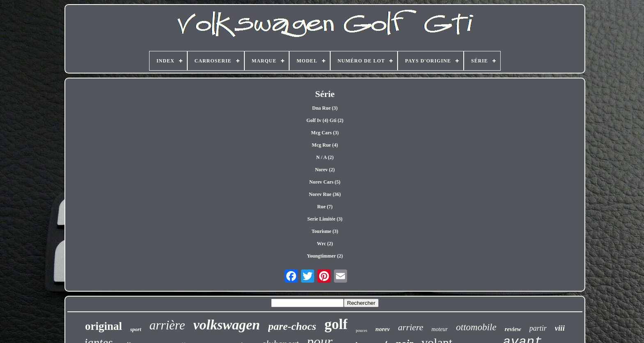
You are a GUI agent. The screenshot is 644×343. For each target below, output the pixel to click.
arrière (167, 325)
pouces (361, 330)
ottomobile (476, 327)
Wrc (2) (325, 244)
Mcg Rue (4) (325, 145)
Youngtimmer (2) (325, 256)
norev (383, 329)
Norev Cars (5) (325, 182)
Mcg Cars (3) (325, 133)
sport (136, 329)
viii (560, 328)
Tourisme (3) (325, 231)
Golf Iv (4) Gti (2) (325, 120)
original (103, 326)
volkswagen (226, 325)
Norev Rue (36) (325, 194)
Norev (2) (325, 170)
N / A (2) (325, 157)
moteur (440, 329)
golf (336, 324)
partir (538, 328)
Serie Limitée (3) (325, 219)
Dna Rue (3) (325, 108)
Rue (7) (325, 207)
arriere (411, 327)
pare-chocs (292, 326)
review (513, 329)
